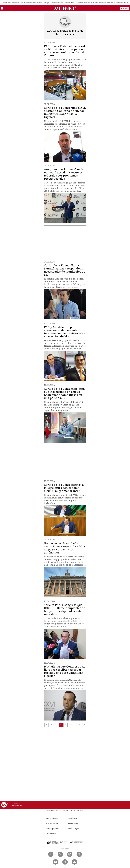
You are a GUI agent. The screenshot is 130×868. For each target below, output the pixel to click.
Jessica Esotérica (57, 3)
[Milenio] (65, 8)
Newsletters (52, 819)
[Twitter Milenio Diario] (60, 854)
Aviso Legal (73, 829)
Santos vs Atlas (30, 3)
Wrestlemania (122, 3)
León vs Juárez (70, 3)
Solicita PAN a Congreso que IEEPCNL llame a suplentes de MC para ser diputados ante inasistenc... (65, 609)
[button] (2, 9)
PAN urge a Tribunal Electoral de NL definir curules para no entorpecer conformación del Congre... (64, 51)
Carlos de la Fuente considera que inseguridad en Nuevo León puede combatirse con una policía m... (64, 393)
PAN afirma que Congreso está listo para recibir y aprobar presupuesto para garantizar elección (65, 671)
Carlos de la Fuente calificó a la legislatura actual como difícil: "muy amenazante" (64, 488)
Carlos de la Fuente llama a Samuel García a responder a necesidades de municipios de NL (65, 270)
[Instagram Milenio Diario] (70, 854)
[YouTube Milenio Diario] (56, 862)
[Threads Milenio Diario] (79, 854)
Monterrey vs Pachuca (85, 3)
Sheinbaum (111, 3)
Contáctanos (52, 824)
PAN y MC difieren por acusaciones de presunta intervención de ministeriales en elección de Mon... (64, 332)
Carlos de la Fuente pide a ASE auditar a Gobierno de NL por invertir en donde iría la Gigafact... (65, 112)
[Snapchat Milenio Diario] (74, 862)
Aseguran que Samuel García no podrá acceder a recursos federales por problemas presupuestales (64, 174)
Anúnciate (51, 834)
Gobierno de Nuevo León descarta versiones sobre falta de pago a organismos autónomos (65, 548)
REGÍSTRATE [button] (125, 8)
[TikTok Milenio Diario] (65, 862)
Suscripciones (53, 829)
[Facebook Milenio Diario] (51, 854)
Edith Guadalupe (43, 3)
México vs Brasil (18, 3)
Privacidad (73, 824)
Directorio (73, 819)
